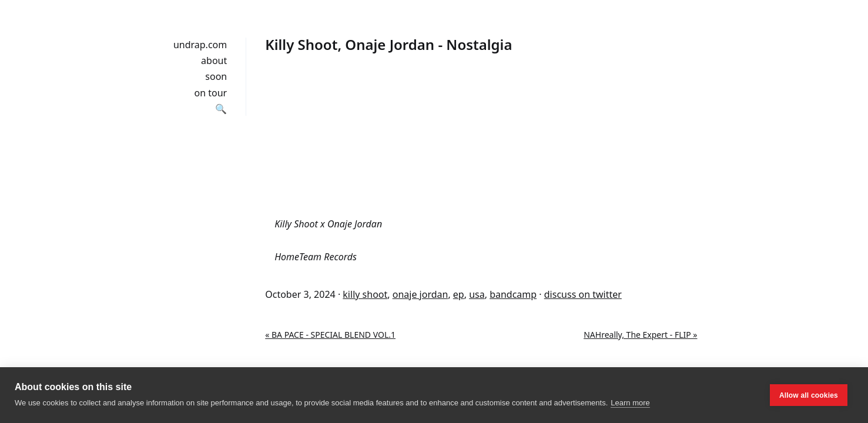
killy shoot (365, 294)
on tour (211, 93)
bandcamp (513, 294)
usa (477, 294)
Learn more (630, 403)
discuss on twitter (583, 294)
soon (216, 76)
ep (459, 294)
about (214, 61)
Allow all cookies (809, 395)
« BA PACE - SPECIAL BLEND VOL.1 (330, 335)
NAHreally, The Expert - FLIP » (640, 335)
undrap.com (200, 45)
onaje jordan (420, 294)
